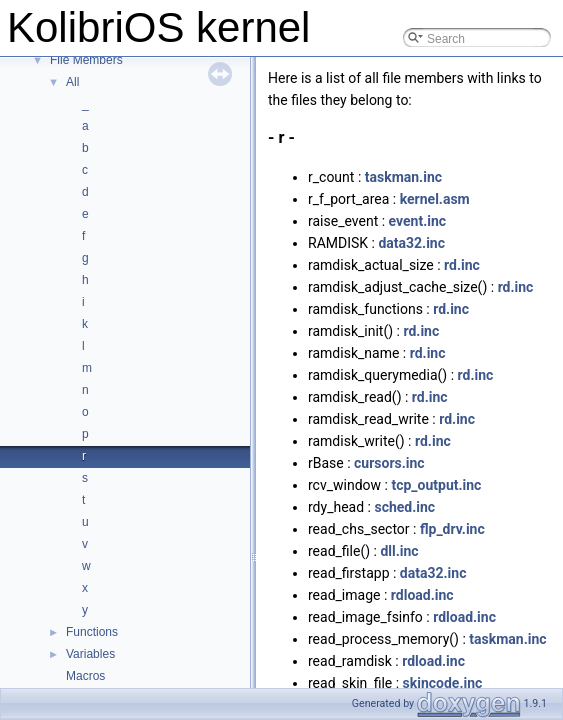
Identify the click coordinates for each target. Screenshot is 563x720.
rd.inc (462, 265)
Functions (92, 632)
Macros (85, 676)
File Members (86, 60)
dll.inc (399, 551)
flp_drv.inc (452, 529)
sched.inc (404, 507)
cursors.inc (389, 463)
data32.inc (411, 243)
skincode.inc (443, 683)
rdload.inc (422, 595)
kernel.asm (435, 199)
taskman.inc (403, 177)
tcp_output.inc (436, 485)
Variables (90, 654)
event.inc (418, 221)
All (72, 82)
